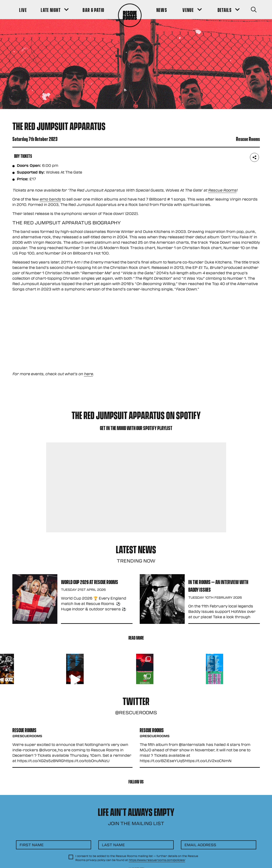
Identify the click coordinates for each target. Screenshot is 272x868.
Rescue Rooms (222, 190)
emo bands (50, 199)
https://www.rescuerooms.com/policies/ (157, 860)
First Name (32, 845)
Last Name (113, 845)
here (88, 374)
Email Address (200, 845)
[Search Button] (253, 10)
